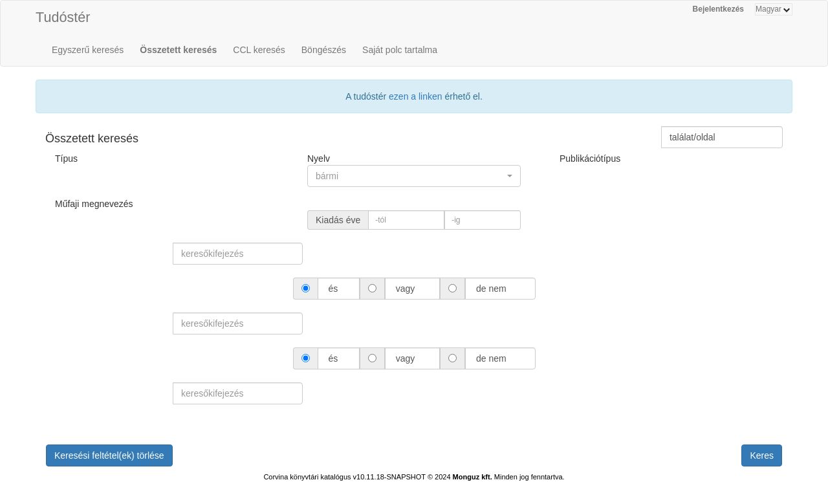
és (333, 289)
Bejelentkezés (718, 9)
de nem (491, 289)
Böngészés (324, 50)
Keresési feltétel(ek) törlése (109, 455)
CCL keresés (259, 50)
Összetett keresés (178, 50)
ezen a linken (416, 96)
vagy (405, 289)
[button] (414, 176)
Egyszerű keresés (88, 50)
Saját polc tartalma (400, 50)
